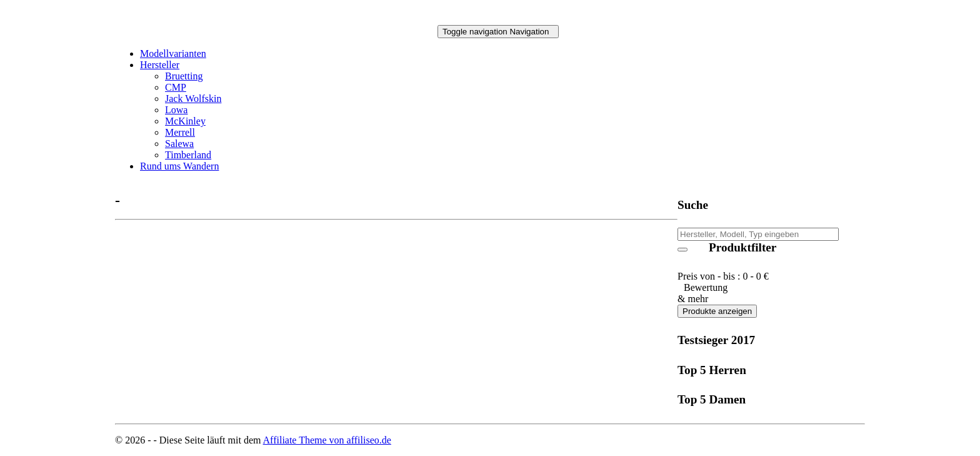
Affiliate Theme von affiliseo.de (327, 440)
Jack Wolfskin (193, 99)
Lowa (176, 110)
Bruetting (184, 76)
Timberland (188, 155)
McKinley (185, 121)
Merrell (180, 132)
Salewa (179, 144)
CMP (176, 87)
